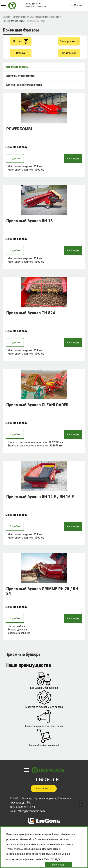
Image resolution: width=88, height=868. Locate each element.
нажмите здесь (52, 859)
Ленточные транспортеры (21, 76)
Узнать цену (73, 158)
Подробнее (15, 158)
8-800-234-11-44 (47, 780)
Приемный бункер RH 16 (30, 221)
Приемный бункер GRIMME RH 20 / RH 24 (42, 591)
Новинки (21, 53)
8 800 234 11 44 (34, 4)
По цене (21, 41)
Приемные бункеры (17, 67)
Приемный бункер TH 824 (31, 313)
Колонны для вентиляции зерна (24, 85)
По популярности (69, 41)
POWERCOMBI (19, 129)
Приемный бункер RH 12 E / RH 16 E (40, 497)
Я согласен (58, 865)
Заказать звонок (44, 789)
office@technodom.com (36, 7)
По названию (69, 53)
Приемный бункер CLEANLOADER (37, 405)
